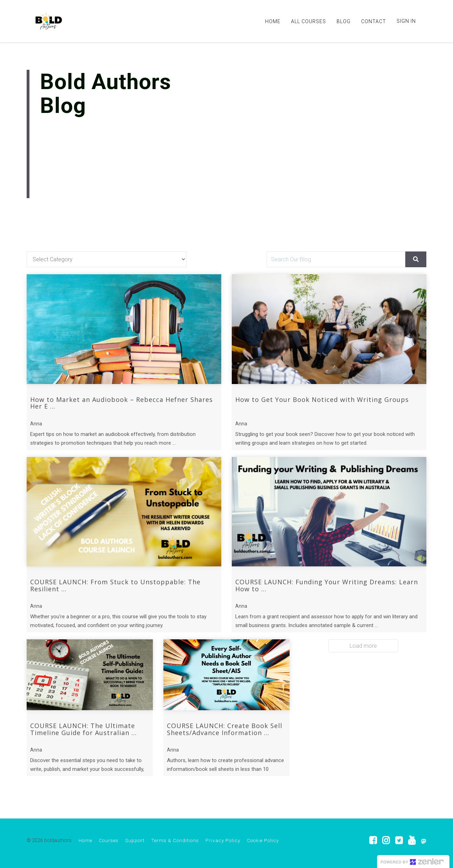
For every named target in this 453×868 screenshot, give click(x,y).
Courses (109, 840)
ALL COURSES (309, 21)
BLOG (344, 21)
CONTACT (374, 21)
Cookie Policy (263, 840)
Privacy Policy (223, 840)
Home (85, 840)
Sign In (406, 21)
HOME (273, 21)
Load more (363, 646)
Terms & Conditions (175, 840)
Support (135, 840)
